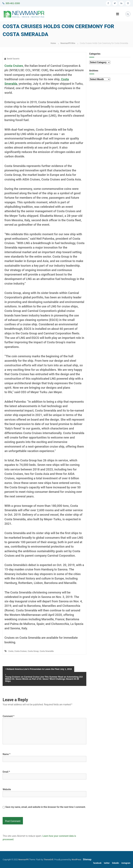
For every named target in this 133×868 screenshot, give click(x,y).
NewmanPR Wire (68, 43)
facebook (97, 863)
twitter (107, 863)
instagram (126, 863)
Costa (11, 651)
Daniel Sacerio (13, 59)
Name (6, 754)
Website (7, 789)
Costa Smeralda (47, 651)
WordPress (76, 860)
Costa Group (33, 651)
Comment (8, 716)
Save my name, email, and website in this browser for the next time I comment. (46, 807)
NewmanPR (24, 860)
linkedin (115, 863)
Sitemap (87, 859)
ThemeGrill (48, 860)
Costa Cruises (14, 66)
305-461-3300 (13, 3)
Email (6, 772)
